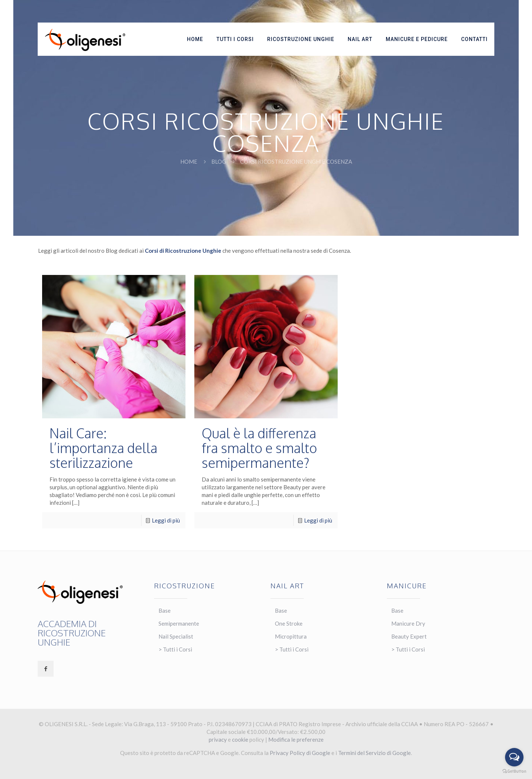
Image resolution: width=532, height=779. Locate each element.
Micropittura (291, 636)
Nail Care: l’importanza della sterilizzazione (103, 448)
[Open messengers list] (514, 757)
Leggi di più (166, 520)
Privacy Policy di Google (300, 753)
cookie (240, 739)
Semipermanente (179, 623)
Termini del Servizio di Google (374, 753)
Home (189, 161)
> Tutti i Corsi (175, 649)
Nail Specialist (176, 636)
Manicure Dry (408, 623)
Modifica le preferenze (296, 739)
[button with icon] (46, 669)
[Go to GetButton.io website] (514, 771)
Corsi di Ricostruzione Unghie (183, 251)
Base (165, 610)
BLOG (219, 161)
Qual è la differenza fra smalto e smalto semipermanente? (259, 448)
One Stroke (289, 623)
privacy (218, 739)
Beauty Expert (409, 636)
